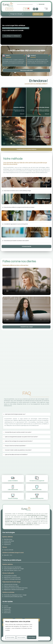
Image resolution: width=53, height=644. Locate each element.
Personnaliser (10, 637)
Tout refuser (32, 637)
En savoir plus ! (46, 185)
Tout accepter (21, 637)
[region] (21, 630)
